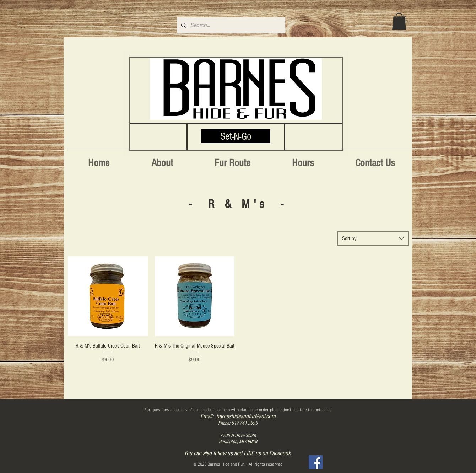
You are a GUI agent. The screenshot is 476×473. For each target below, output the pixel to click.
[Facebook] (316, 462)
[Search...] (230, 25)
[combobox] (373, 238)
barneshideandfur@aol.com (246, 416)
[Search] (405, 19)
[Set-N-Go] (236, 136)
